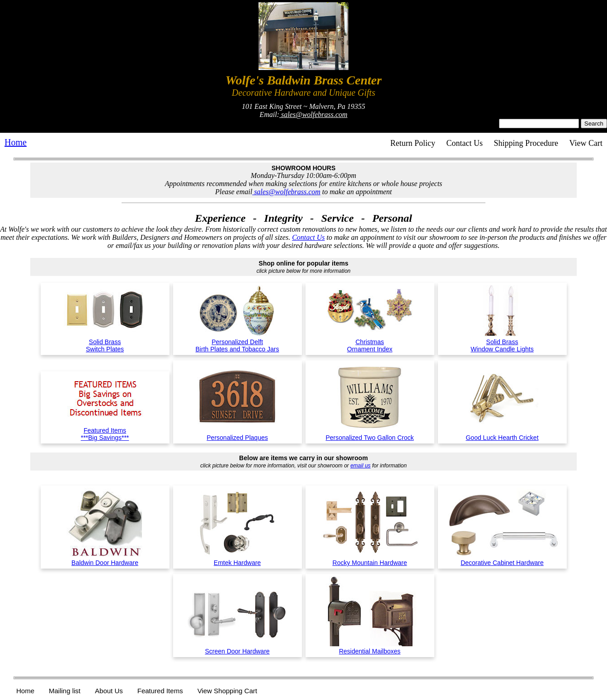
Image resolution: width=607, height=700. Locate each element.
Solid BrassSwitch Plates (105, 342)
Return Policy (413, 143)
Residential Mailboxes (370, 648)
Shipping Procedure (526, 143)
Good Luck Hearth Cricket (502, 434)
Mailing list (65, 691)
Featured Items (160, 691)
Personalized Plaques (238, 434)
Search (594, 124)
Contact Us (465, 143)
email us (360, 466)
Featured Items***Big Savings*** (105, 430)
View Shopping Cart (227, 691)
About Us (109, 691)
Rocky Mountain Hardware (370, 559)
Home (16, 142)
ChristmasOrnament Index (370, 342)
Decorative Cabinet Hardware (502, 559)
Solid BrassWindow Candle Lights (502, 342)
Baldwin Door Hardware (105, 559)
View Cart (586, 143)
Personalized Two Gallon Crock (370, 434)
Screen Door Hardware (237, 648)
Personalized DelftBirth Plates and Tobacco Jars (238, 342)
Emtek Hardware (237, 559)
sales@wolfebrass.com (313, 114)
